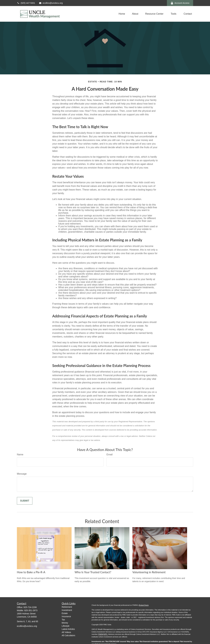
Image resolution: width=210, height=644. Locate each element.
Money (65, 623)
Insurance (66, 616)
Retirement (67, 607)
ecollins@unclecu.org (51, 3)
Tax (63, 620)
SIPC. (106, 634)
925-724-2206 (30, 607)
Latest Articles (68, 629)
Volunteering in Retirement (149, 572)
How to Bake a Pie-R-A (31, 572)
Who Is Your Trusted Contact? (93, 572)
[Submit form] (25, 501)
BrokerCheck (144, 605)
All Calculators (68, 635)
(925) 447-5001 (26, 3)
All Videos (66, 632)
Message (22, 474)
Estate (65, 613)
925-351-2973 (31, 610)
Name (20, 455)
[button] (122, 14)
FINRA (101, 634)
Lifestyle (66, 626)
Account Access (180, 3)
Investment (67, 610)
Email (110, 455)
